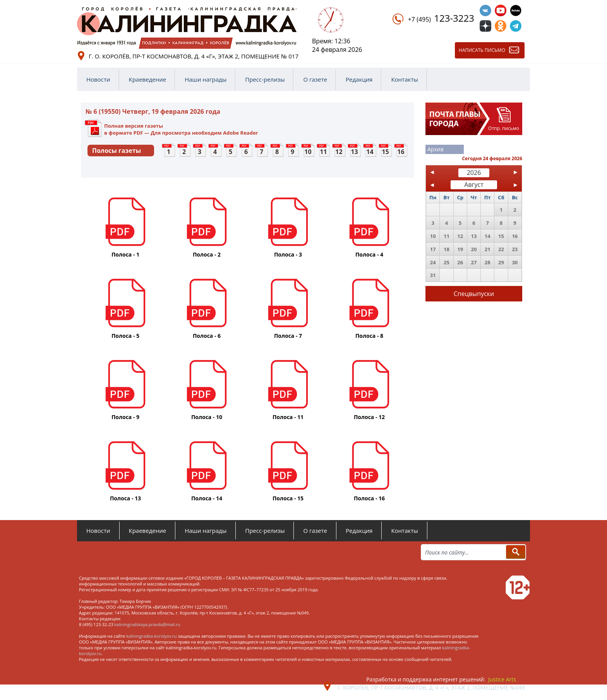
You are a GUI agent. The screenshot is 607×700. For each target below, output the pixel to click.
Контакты (404, 79)
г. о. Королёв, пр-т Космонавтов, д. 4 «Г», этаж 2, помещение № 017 (194, 56)
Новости (98, 79)
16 (401, 152)
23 (515, 249)
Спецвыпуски (474, 294)
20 (474, 249)
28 (488, 262)
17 (433, 249)
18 (447, 249)
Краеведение (148, 79)
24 (433, 262)
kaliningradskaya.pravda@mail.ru (147, 624)
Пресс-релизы (265, 79)
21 (488, 249)
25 (447, 262)
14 (370, 152)
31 (433, 275)
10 (308, 152)
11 (323, 152)
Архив (436, 149)
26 (460, 262)
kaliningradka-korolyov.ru (152, 636)
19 (460, 249)
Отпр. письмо (504, 128)
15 (385, 152)
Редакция (359, 79)
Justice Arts (502, 679)
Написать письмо (482, 50)
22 (501, 249)
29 (501, 262)
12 (339, 152)
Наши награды (206, 79)
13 (354, 152)
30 (515, 262)
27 (474, 262)
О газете (315, 79)
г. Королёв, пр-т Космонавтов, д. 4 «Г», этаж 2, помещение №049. (432, 687)
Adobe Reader (240, 133)
